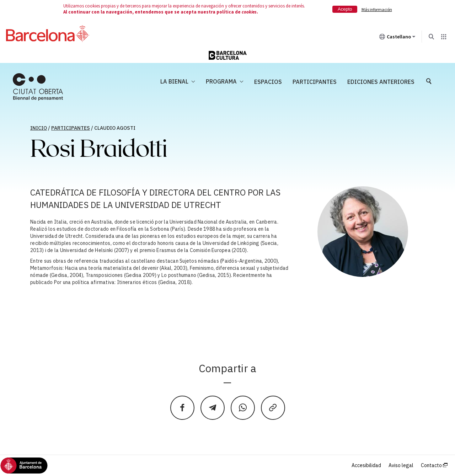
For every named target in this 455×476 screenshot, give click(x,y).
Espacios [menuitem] (268, 82)
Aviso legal (401, 465)
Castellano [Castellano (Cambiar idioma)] (397, 38)
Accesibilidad (366, 465)
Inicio (39, 128)
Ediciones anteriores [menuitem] (381, 82)
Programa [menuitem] (221, 81)
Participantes (71, 128)
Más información (377, 9)
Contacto (434, 465)
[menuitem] (38, 87)
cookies (249, 12)
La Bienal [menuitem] (174, 81)
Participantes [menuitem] (315, 82)
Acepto (345, 9)
